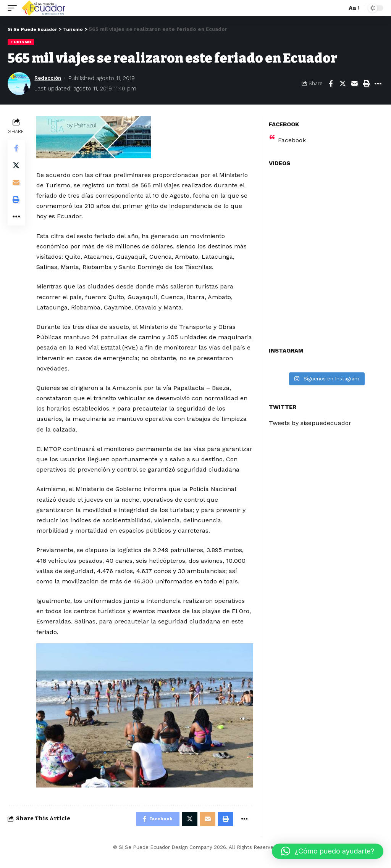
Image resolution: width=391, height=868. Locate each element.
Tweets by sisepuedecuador (310, 423)
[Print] (366, 83)
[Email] (354, 83)
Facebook (292, 140)
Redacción (49, 78)
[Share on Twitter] (343, 83)
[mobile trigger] (14, 8)
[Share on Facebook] (331, 83)
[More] (378, 83)
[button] (328, 851)
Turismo (21, 42)
